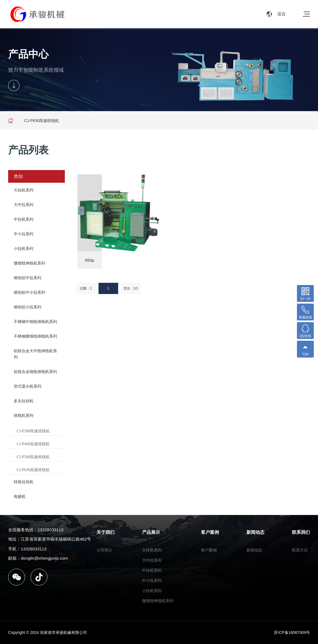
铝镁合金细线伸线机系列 (35, 372)
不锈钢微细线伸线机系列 (35, 336)
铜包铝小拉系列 (28, 307)
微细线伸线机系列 (29, 263)
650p (90, 260)
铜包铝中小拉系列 (29, 292)
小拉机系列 (24, 248)
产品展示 (151, 532)
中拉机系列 (24, 219)
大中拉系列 (24, 205)
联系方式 (300, 550)
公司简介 (104, 550)
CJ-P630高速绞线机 (33, 470)
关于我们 (106, 532)
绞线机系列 (24, 415)
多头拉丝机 (24, 401)
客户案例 (210, 532)
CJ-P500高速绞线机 (33, 457)
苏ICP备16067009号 (292, 632)
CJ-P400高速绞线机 (33, 444)
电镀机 (20, 496)
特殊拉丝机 (24, 482)
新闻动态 (255, 532)
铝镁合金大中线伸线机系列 (35, 354)
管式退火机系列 (28, 386)
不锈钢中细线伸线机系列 (35, 322)
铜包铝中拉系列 (28, 278)
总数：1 (86, 288)
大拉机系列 (24, 190)
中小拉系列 (24, 234)
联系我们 (301, 532)
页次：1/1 (131, 288)
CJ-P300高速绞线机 (33, 431)
